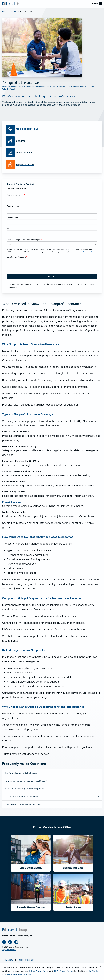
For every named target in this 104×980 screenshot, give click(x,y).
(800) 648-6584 (27, 960)
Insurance (13, 12)
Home (5, 12)
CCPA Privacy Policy (63, 971)
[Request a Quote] (52, 165)
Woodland (14, 89)
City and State (13, 217)
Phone (10, 228)
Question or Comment (17, 257)
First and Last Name (16, 195)
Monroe (83, 86)
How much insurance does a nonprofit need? (26, 781)
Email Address (13, 206)
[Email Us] (20, 141)
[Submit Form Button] (52, 277)
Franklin (35, 86)
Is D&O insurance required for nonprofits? (24, 789)
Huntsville (70, 86)
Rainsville (6, 89)
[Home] (14, 930)
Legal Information (9, 950)
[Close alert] (101, 967)
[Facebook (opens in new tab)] (5, 943)
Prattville (90, 86)
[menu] (100, 4)
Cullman (27, 86)
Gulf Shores (51, 86)
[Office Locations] (52, 153)
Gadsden (42, 86)
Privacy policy (88, 252)
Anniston (14, 86)
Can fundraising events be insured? (22, 773)
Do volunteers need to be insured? (21, 797)
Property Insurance (12, 502)
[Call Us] (52, 129)
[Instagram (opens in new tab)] (17, 943)
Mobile (77, 86)
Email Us (9, 960)
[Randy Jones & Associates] (14, 4)
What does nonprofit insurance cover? (23, 804)
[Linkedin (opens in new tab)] (11, 943)
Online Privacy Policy (39, 971)
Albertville (6, 86)
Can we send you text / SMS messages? (24, 240)
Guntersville (61, 86)
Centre (21, 86)
